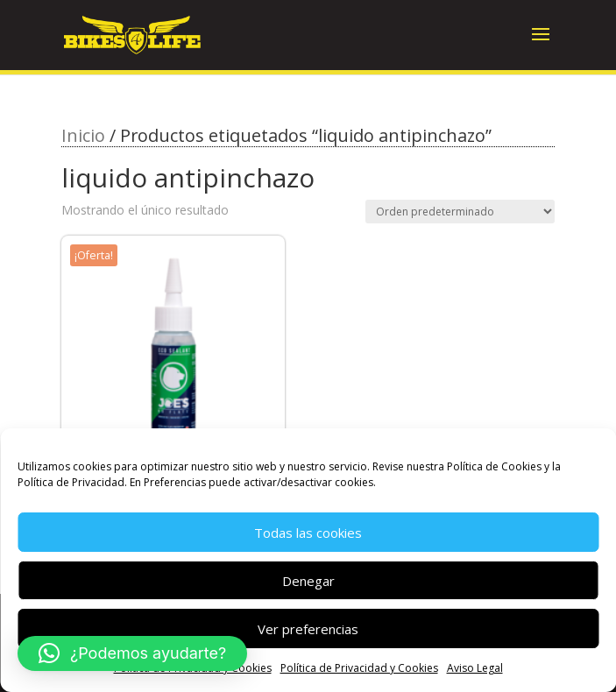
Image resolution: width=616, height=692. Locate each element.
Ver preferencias (308, 629)
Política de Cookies (494, 466)
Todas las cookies (308, 533)
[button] (132, 653)
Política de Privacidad (71, 482)
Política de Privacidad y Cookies (359, 668)
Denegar (308, 581)
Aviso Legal (475, 668)
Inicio (83, 135)
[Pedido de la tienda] (460, 212)
